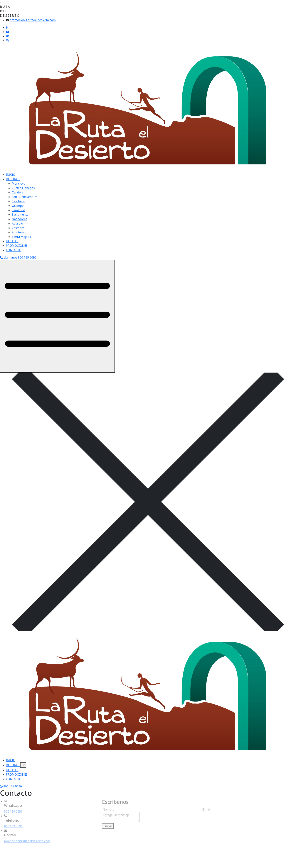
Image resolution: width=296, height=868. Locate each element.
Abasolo (17, 223)
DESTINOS (13, 179)
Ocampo (18, 206)
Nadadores (19, 219)
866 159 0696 (12, 811)
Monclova (18, 184)
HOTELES (12, 241)
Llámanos (18, 257)
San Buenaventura (25, 197)
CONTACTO (14, 250)
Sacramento (20, 215)
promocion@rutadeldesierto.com (33, 20)
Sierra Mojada (21, 237)
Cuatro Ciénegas (23, 188)
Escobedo (18, 201)
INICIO (11, 175)
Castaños (18, 228)
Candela (17, 192)
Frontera (18, 232)
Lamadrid (18, 210)
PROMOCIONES (17, 246)
